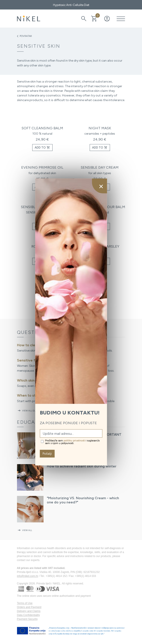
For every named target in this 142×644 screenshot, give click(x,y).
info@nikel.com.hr (28, 576)
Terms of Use (25, 603)
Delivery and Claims (29, 611)
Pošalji (47, 454)
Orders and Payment (29, 607)
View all (25, 530)
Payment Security (27, 619)
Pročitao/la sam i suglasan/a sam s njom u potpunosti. (72, 442)
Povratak (25, 36)
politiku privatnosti (74, 441)
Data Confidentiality (28, 615)
